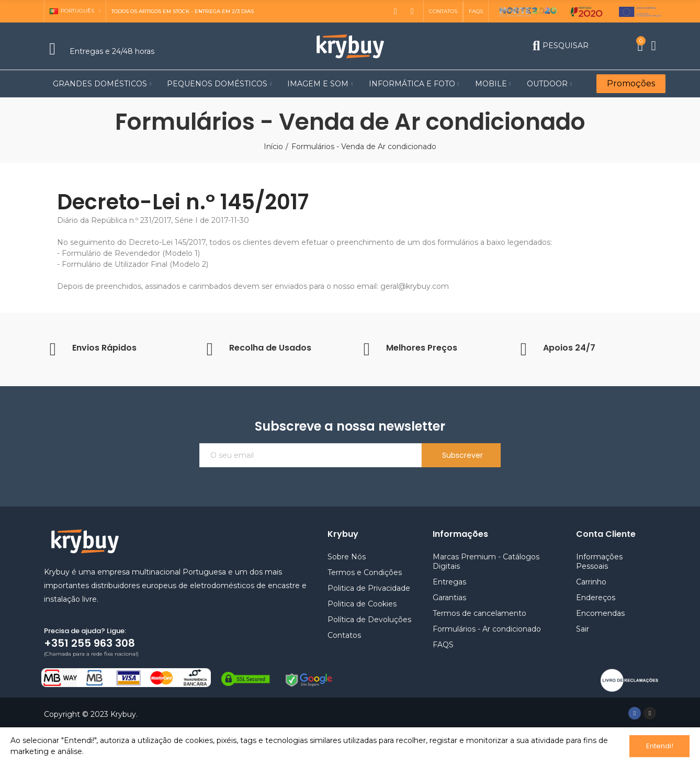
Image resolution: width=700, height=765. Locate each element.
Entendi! (660, 746)
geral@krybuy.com (415, 286)
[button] (443, 12)
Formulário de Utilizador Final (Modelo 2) (135, 264)
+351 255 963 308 (89, 643)
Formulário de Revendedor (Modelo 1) (131, 253)
